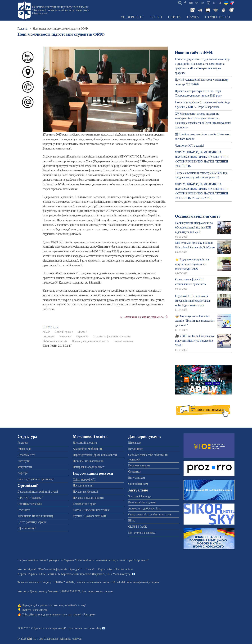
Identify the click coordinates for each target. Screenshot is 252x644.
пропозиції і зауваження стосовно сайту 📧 (79, 628)
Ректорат (23, 443)
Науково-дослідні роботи (88, 498)
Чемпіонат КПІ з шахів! (189, 146)
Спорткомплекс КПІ (30, 504)
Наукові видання (83, 486)
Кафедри (23, 473)
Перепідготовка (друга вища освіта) (95, 455)
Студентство (218, 17)
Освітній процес (64, 332)
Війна (132, 521)
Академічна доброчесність (145, 508)
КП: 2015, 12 (51, 327)
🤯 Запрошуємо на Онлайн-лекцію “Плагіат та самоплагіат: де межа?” (195, 321)
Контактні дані (27, 569)
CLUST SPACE (138, 527)
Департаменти (26, 455)
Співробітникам (138, 484)
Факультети (25, 467)
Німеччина (65, 337)
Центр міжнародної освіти (89, 467)
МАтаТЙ (83, 332)
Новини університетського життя (90, 341)
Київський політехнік (55, 341)
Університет (132, 17)
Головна (22, 29)
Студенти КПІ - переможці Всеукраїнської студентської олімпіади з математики (193, 301)
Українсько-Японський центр (36, 516)
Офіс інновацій (27, 528)
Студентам (135, 472)
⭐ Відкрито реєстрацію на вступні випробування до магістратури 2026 (192, 264)
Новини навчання (123, 341)
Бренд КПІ (76, 569)
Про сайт (90, 569)
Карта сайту (105, 569)
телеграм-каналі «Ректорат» (79, 614)
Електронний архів (84, 504)
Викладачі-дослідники (142, 502)
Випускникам (137, 478)
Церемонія (82, 337)
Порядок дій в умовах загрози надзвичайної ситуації (54, 605)
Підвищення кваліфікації (88, 461)
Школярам (135, 443)
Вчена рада (24, 449)
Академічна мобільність (88, 449)
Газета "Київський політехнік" (91, 510)
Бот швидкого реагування (97, 591)
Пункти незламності (34, 610)
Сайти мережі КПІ (84, 480)
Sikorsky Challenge (140, 496)
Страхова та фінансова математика (112, 337)
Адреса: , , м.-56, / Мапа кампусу (74, 574)
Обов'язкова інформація (53, 569)
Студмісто (24, 510)
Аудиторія (49, 337)
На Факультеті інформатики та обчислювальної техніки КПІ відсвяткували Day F (194, 228)
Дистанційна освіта (85, 443)
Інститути (24, 461)
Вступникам (136, 449)
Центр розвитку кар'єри (32, 522)
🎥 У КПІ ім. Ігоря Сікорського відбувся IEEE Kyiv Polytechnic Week (194, 341)
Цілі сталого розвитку (142, 533)
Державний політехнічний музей (38, 492)
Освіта (175, 17)
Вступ (156, 17)
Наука (193, 17)
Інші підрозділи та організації (36, 479)
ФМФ (47, 332)
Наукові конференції (85, 492)
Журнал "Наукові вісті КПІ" (90, 516)
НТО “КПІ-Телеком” (30, 498)
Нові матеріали (124, 569)
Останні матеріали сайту (198, 216)
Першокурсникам (139, 465)
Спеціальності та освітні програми (150, 514)
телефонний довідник (146, 582)
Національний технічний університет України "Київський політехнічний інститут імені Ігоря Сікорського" (61, 10)
